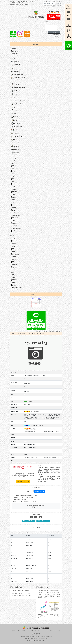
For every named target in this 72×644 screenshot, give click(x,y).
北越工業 (14, 223)
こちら (25, 498)
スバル (14, 194)
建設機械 (14, 244)
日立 (13, 181)
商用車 (14, 251)
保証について (41, 425)
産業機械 (14, 257)
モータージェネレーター (18, 88)
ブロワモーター (16, 107)
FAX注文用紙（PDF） (29, 521)
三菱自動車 (15, 197)
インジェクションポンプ (18, 78)
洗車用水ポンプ (16, 62)
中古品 (14, 282)
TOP (14, 631)
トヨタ (14, 187)
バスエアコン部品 (16, 127)
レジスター (15, 117)
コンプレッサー (16, 71)
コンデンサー (15, 91)
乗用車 (14, 246)
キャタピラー (15, 226)
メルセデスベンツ (16, 215)
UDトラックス (15, 168)
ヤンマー (14, 176)
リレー (14, 140)
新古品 (14, 277)
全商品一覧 (15, 54)
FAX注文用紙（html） (43, 521)
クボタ (14, 210)
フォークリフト (16, 254)
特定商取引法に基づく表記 (27, 631)
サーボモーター (16, 123)
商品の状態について (33, 401)
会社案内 (18, 631)
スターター (15, 68)
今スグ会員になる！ (35, 411)
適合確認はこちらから (23, 482)
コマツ (14, 174)
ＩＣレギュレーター (17, 137)
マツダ (14, 171)
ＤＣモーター (15, 150)
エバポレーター (16, 94)
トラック (14, 238)
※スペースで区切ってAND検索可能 (54, 1)
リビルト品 (15, 280)
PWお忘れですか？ (57, 36)
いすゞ (14, 163)
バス (13, 241)
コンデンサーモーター (17, 104)
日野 (13, 166)
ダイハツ (14, 213)
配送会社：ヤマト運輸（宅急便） (21, 591)
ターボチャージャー (17, 75)
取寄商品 (14, 49)
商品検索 (45, 1)
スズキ (14, 200)
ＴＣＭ (14, 221)
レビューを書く (36, 527)
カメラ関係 (15, 153)
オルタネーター (16, 65)
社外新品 (14, 285)
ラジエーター (15, 84)
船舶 (13, 249)
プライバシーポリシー (40, 631)
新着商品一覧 (15, 51)
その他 (14, 231)
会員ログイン (48, 21)
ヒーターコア (15, 146)
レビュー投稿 (49, 631)
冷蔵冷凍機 (15, 264)
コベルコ (14, 184)
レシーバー (15, 97)
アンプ (14, 120)
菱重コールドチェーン (17, 218)
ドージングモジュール (17, 143)
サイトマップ (56, 631)
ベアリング (15, 133)
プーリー (15, 130)
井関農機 (14, 207)
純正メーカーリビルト (17, 288)
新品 (13, 275)
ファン (14, 110)
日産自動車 (15, 192)
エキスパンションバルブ (18, 101)
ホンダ (14, 205)
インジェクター (16, 81)
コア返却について (35, 428)
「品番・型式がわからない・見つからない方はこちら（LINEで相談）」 (52, 6)
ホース (14, 114)
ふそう (14, 161)
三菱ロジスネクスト (17, 228)
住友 (13, 179)
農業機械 (14, 259)
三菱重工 (14, 189)
